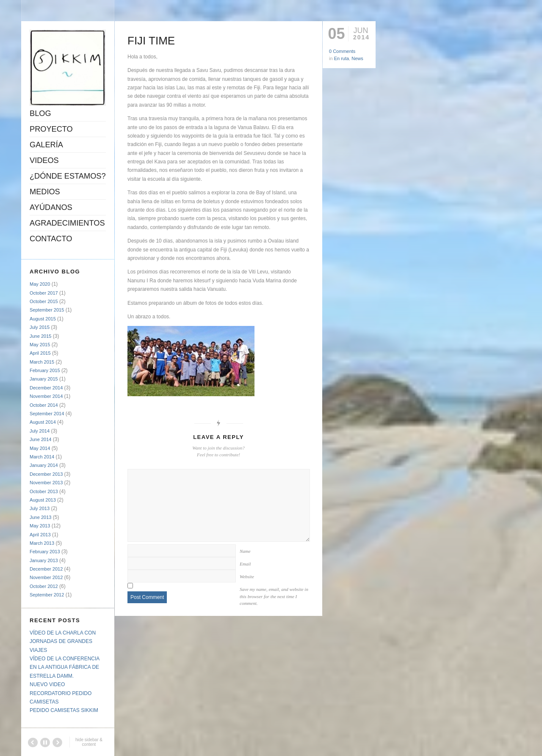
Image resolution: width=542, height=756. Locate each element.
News (357, 58)
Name (245, 551)
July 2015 (40, 327)
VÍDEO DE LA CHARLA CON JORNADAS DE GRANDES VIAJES (63, 641)
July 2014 (40, 431)
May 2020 (40, 284)
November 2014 (46, 396)
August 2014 (43, 422)
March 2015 (42, 362)
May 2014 (40, 448)
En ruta (342, 58)
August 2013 (43, 500)
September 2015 (47, 310)
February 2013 (45, 552)
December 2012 (46, 569)
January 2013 (44, 560)
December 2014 (46, 388)
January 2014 (44, 465)
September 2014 (47, 414)
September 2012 (47, 595)
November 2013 (46, 483)
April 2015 (40, 353)
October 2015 (44, 301)
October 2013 (44, 491)
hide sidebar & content (89, 742)
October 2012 (44, 586)
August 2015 (43, 319)
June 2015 (40, 336)
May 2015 (40, 345)
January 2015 (44, 379)
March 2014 (42, 457)
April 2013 (40, 535)
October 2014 (44, 405)
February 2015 (45, 370)
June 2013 (40, 517)
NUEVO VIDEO (47, 684)
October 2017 (44, 293)
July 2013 (40, 508)
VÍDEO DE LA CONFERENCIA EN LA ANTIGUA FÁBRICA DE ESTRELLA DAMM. (65, 667)
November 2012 (46, 577)
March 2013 (42, 543)
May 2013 (40, 526)
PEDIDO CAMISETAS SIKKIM (64, 710)
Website (247, 577)
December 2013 (46, 474)
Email (245, 564)
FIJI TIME (151, 41)
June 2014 (40, 439)
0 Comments (342, 51)
